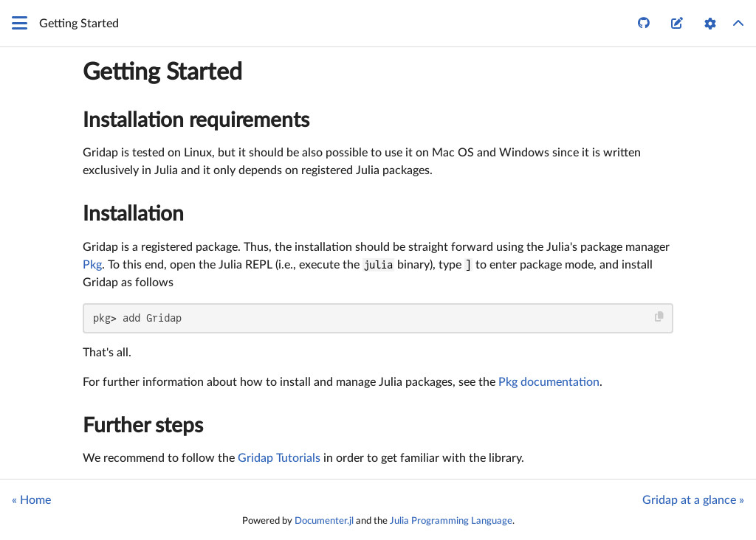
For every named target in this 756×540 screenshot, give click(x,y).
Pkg (92, 265)
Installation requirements (196, 120)
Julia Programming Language (451, 521)
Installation (133, 214)
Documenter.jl (324, 521)
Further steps (143, 426)
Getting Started (162, 72)
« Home (31, 500)
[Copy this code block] (660, 317)
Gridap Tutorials (279, 458)
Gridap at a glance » (693, 500)
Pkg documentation (549, 382)
